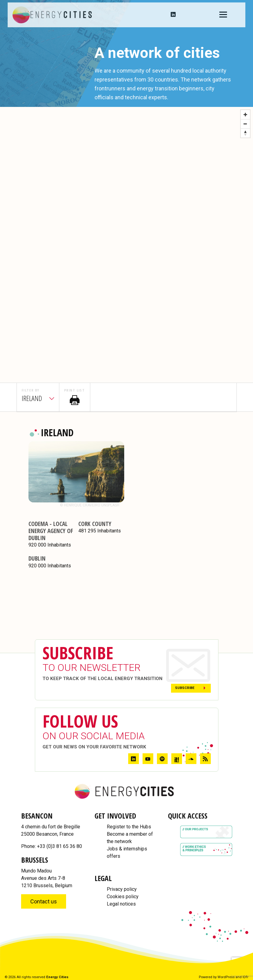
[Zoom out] (245, 124)
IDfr (246, 977)
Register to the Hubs (129, 827)
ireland (32, 398)
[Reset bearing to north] (245, 133)
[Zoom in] (245, 115)
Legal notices (121, 904)
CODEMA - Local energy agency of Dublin (51, 531)
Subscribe (185, 688)
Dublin (37, 558)
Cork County (95, 524)
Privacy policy (122, 889)
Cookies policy (123, 897)
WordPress (226, 977)
